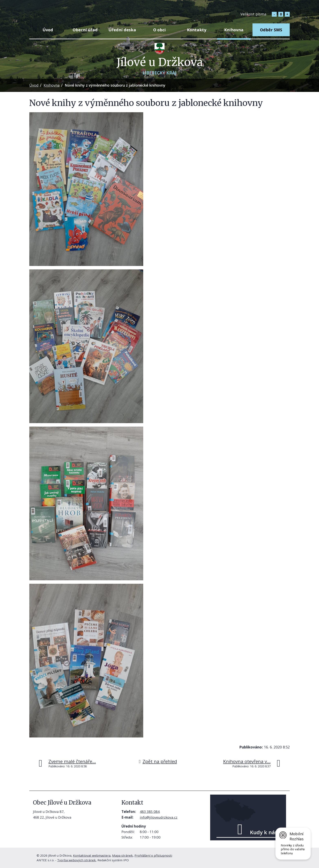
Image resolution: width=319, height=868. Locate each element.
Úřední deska (122, 30)
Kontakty (197, 30)
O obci (159, 30)
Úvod (48, 30)
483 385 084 (150, 812)
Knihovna (234, 30)
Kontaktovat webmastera (92, 855)
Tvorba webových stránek (76, 860)
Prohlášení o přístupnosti (153, 855)
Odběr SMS (271, 30)
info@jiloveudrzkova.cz (159, 817)
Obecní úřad (85, 30)
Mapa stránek (122, 855)
